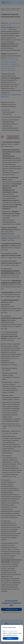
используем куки (11, 631)
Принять (9, 638)
